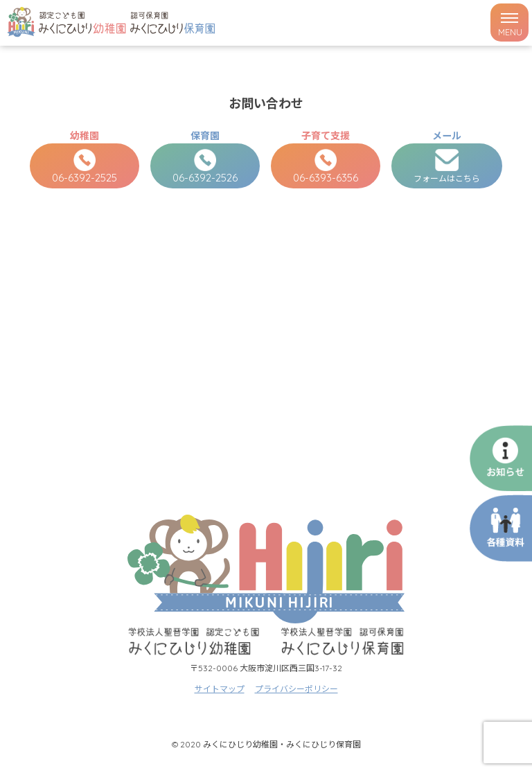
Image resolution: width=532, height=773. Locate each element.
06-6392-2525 (85, 167)
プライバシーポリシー (296, 689)
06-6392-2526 (205, 167)
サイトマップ (220, 689)
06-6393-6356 (326, 167)
